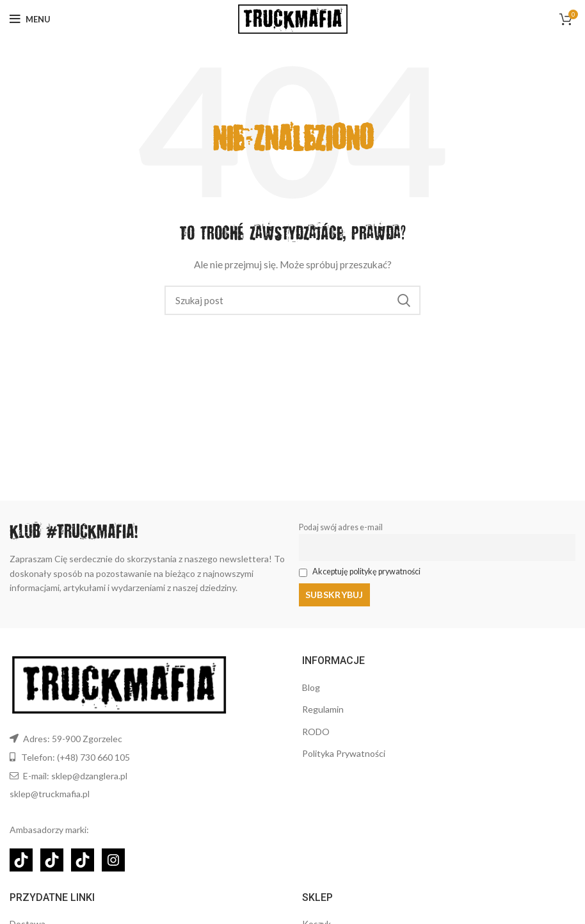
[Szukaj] (292, 300)
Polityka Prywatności (344, 753)
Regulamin (323, 709)
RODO (316, 732)
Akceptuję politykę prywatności (366, 571)
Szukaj (403, 300)
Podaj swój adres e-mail (341, 527)
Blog (311, 687)
